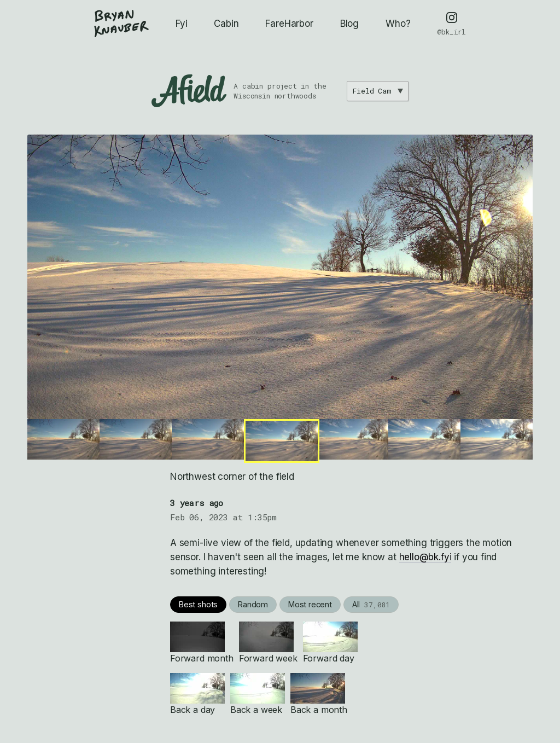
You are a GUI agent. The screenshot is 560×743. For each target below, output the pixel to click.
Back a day (197, 694)
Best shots (198, 604)
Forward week (268, 643)
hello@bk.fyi (425, 557)
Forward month (202, 643)
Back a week (258, 694)
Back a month (319, 694)
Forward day (330, 643)
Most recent (310, 604)
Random (253, 604)
